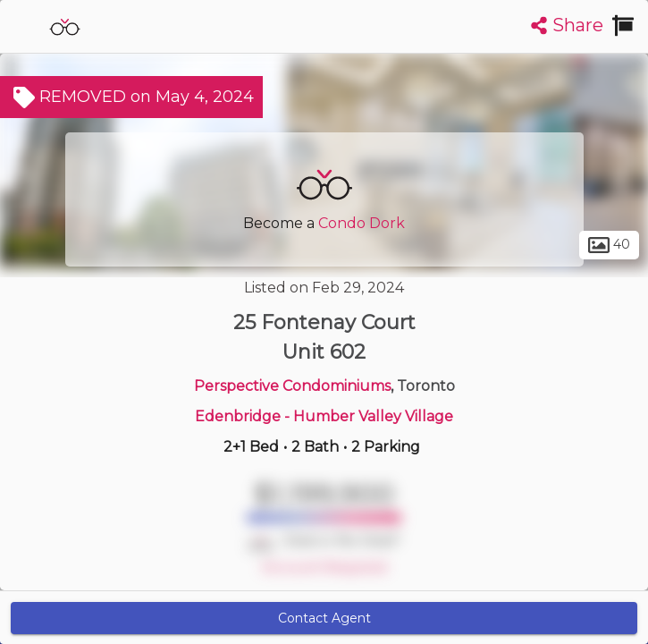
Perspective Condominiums (292, 386)
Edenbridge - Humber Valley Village (324, 416)
